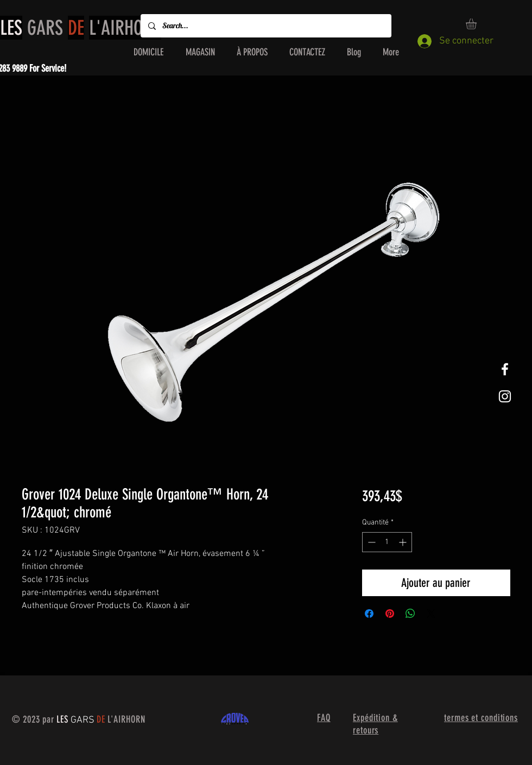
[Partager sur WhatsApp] (410, 614)
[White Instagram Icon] (505, 396)
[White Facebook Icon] (505, 369)
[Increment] (404, 542)
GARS (81, 28)
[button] (477, 24)
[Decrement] (370, 542)
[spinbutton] (387, 542)
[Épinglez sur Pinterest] (390, 614)
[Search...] (265, 26)
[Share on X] (431, 614)
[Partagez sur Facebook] (369, 614)
